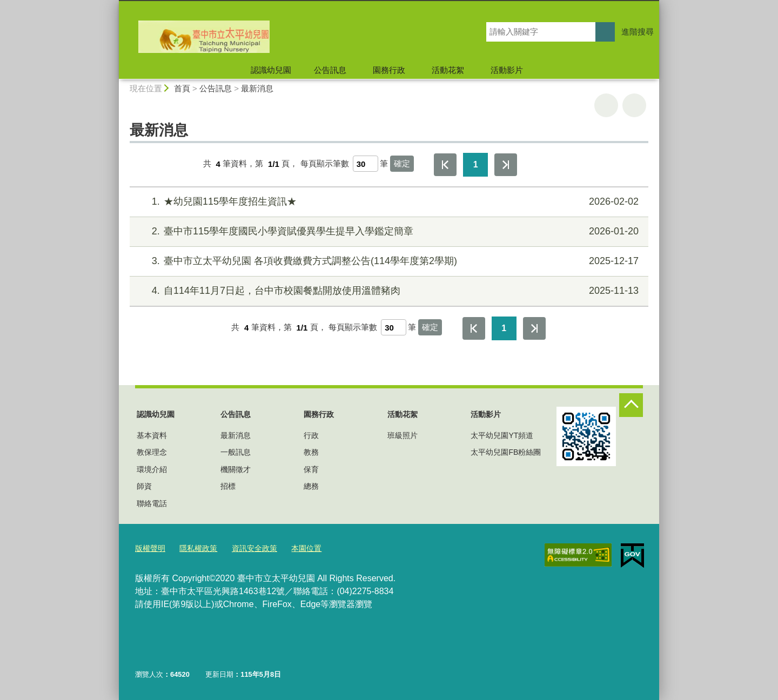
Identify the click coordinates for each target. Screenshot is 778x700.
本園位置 (297, 548)
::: (114, 5)
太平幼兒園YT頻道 (502, 435)
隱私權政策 (195, 548)
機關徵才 (236, 469)
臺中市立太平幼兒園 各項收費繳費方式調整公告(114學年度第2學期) (388, 261)
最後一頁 (506, 165)
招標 (228, 486)
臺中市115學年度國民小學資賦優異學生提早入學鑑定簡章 (388, 231)
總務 (311, 486)
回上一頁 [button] (634, 105)
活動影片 (507, 70)
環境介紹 (152, 469)
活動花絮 (448, 70)
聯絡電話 (152, 503)
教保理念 (152, 452)
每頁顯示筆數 (325, 164)
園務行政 (389, 70)
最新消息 (257, 88)
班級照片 (403, 435)
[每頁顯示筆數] (365, 164)
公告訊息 (330, 70)
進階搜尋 (638, 32)
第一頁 (445, 165)
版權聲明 (149, 548)
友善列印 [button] (606, 105)
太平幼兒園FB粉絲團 (506, 452)
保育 (311, 469)
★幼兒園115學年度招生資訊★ (388, 202)
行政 (311, 435)
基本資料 (152, 435)
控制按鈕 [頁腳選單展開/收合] (631, 405)
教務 (311, 452)
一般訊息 (236, 452)
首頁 (182, 88)
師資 (144, 486)
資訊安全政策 (248, 548)
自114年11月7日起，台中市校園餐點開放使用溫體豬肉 (388, 291)
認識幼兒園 (271, 70)
